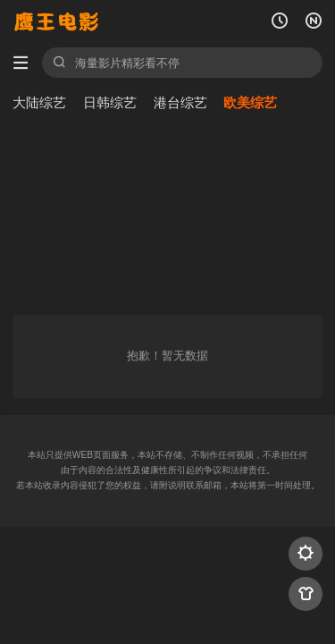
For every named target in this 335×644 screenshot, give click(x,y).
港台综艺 (180, 102)
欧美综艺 (250, 102)
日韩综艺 (110, 102)
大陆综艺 (39, 102)
